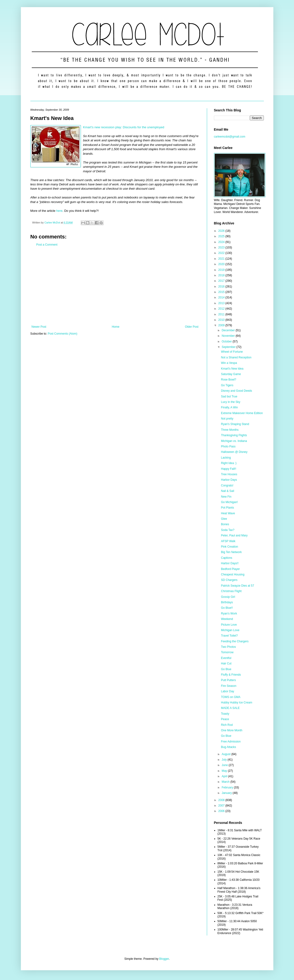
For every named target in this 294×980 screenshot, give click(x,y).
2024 (222, 242)
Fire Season (229, 686)
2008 (222, 800)
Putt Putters (228, 680)
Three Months (230, 430)
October (227, 342)
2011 (222, 314)
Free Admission (231, 742)
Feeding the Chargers (235, 641)
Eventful (226, 658)
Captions (226, 558)
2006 (222, 811)
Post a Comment (47, 245)
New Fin (226, 497)
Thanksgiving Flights (234, 435)
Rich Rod (227, 725)
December (229, 330)
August (226, 754)
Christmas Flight (231, 591)
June (225, 765)
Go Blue (226, 669)
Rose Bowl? (228, 380)
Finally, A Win (229, 407)
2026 (222, 231)
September (229, 347)
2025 (222, 236)
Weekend (227, 619)
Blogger (164, 959)
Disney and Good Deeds (236, 391)
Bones (225, 524)
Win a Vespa (229, 363)
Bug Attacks (228, 747)
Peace (225, 719)
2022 (222, 253)
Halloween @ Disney (234, 452)
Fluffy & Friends (231, 675)
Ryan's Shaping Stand (235, 424)
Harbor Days (229, 480)
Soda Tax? (228, 530)
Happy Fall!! (228, 469)
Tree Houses (229, 474)
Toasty (225, 714)
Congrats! (227, 485)
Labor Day (227, 691)
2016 (222, 287)
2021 (222, 259)
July (225, 760)
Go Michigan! (229, 502)
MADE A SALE (230, 708)
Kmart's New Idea (232, 369)
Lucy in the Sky (230, 402)
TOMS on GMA (231, 697)
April (225, 776)
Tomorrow (227, 652)
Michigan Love (230, 630)
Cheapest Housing (233, 574)
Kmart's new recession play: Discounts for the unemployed (124, 127)
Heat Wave (228, 513)
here (59, 211)
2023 (222, 247)
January (227, 793)
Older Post (192, 327)
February (228, 787)
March (226, 782)
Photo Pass (228, 446)
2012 (222, 309)
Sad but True (229, 396)
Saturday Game (231, 374)
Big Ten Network (231, 552)
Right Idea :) (229, 463)
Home (116, 327)
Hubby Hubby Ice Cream (236, 703)
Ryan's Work (229, 614)
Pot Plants (227, 508)
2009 (222, 325)
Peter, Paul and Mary (234, 535)
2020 (222, 264)
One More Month (232, 730)
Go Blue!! (227, 608)
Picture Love (229, 625)
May (225, 771)
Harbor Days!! (230, 563)
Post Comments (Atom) (63, 334)
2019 (222, 270)
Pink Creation (229, 547)
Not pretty (227, 419)
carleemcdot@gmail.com (230, 137)
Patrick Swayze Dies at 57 (237, 586)
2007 (222, 806)
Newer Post (39, 327)
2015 (222, 292)
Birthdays (227, 602)
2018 (222, 275)
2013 (222, 303)
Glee (224, 519)
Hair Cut (226, 663)
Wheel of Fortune (232, 352)
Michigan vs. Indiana (234, 441)
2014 (222, 297)
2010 (222, 320)
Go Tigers (227, 385)
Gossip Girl (228, 597)
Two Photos (228, 647)
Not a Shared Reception (236, 357)
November (229, 336)
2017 (222, 281)
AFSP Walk (228, 541)
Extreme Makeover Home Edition (242, 413)
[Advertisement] (115, 286)
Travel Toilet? (229, 636)
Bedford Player (230, 569)
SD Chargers (229, 580)
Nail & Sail (227, 491)
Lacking (226, 458)
